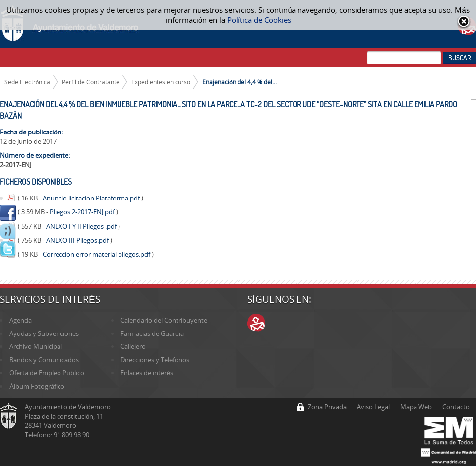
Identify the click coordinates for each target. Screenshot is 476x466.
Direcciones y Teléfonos (155, 360)
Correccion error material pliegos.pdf (97, 254)
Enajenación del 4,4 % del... (239, 82)
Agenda (21, 320)
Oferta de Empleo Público (47, 373)
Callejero (133, 346)
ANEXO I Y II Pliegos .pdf (82, 226)
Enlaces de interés (147, 373)
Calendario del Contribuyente (164, 320)
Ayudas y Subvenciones (44, 333)
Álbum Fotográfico (37, 386)
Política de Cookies (259, 20)
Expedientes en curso (161, 82)
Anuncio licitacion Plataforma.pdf (92, 198)
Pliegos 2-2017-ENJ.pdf (83, 212)
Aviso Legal (373, 407)
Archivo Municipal (36, 346)
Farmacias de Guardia (152, 333)
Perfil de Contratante (91, 82)
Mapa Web (416, 407)
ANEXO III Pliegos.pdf (78, 240)
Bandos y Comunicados (44, 360)
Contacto (456, 407)
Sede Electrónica (28, 82)
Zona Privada (327, 407)
